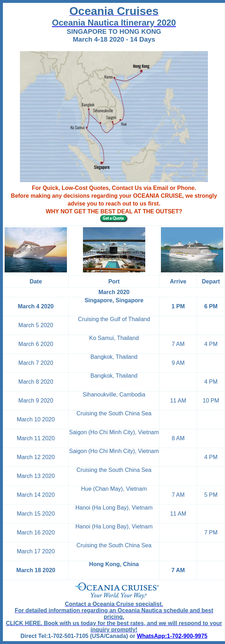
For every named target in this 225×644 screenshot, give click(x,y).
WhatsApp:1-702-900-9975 (172, 636)
